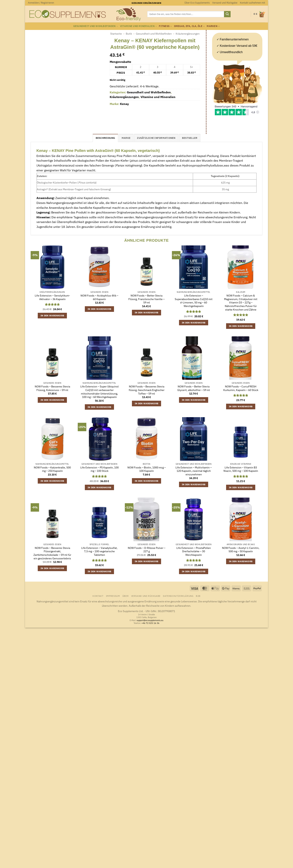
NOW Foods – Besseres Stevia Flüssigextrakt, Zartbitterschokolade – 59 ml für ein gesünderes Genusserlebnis (52, 553)
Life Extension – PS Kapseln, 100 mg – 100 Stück (100, 469)
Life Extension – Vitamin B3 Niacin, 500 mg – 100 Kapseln (241, 469)
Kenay (124, 104)
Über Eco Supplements (197, 3)
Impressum (113, 596)
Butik (129, 34)
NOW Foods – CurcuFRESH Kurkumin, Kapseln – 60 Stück (241, 388)
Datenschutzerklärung (178, 596)
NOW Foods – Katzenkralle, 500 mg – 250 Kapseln (52, 469)
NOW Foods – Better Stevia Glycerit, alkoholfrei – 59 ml (194, 388)
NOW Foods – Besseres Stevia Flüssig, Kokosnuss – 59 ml (52, 388)
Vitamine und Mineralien (138, 26)
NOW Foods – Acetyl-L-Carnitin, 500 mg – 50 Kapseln (241, 550)
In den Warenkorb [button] (52, 315)
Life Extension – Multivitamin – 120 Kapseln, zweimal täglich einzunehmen (194, 471)
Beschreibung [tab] (105, 138)
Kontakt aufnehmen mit (253, 3)
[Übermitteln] (227, 14)
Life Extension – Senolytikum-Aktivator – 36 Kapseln (52, 297)
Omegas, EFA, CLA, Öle (189, 26)
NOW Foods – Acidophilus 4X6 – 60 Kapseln (99, 297)
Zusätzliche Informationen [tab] (156, 138)
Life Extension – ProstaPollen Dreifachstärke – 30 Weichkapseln (194, 551)
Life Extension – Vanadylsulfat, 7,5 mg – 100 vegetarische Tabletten (99, 551)
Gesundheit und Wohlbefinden (96, 26)
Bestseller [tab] (190, 138)
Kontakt (98, 596)
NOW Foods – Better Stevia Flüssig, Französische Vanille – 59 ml (146, 299)
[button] (41, 3)
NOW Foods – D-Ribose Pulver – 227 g (147, 550)
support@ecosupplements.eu (150, 620)
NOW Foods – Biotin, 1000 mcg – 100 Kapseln (147, 469)
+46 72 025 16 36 (150, 623)
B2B (198, 596)
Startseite (116, 34)
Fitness (165, 26)
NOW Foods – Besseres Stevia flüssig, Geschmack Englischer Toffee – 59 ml (147, 390)
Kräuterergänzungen (188, 34)
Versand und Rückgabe (225, 3)
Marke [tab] (126, 138)
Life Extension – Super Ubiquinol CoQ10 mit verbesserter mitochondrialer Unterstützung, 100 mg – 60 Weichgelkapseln (100, 392)
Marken (213, 26)
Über (125, 596)
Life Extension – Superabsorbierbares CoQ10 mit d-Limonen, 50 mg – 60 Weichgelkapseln (194, 301)
